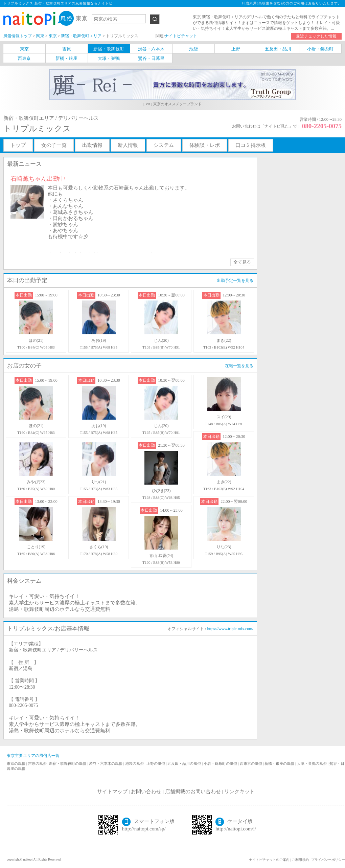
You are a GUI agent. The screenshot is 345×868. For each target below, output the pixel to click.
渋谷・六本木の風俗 (106, 763)
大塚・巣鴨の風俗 (312, 763)
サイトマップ (112, 792)
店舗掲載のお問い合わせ (193, 792)
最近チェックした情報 (316, 36)
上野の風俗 (156, 763)
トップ (18, 145)
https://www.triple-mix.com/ (230, 629)
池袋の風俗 (135, 763)
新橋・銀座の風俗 (280, 763)
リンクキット (239, 792)
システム (164, 145)
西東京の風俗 (251, 763)
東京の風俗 (17, 763)
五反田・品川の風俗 (185, 763)
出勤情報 (92, 145)
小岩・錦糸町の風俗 (221, 763)
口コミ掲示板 (251, 145)
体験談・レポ (205, 145)
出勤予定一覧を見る (235, 281)
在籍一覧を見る (239, 366)
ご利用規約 (300, 860)
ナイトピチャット (181, 36)
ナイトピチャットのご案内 (269, 860)
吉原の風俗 (38, 763)
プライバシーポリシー (328, 860)
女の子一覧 (54, 145)
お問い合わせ (146, 792)
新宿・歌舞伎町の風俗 (68, 763)
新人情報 (128, 145)
